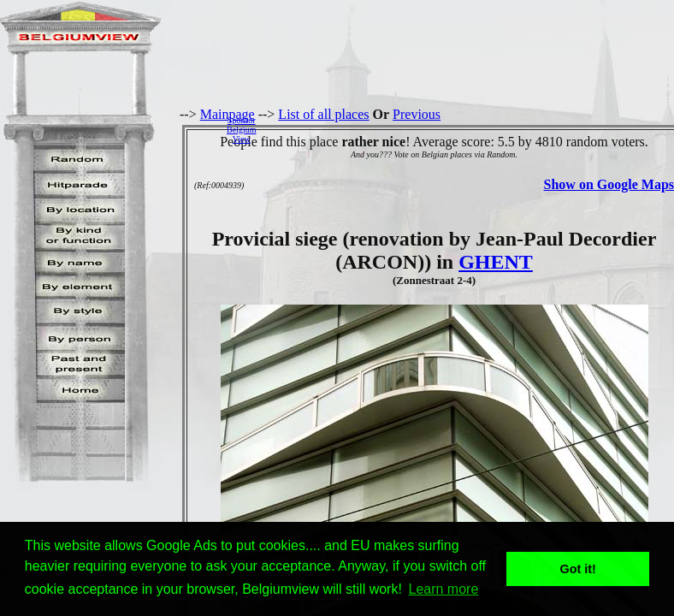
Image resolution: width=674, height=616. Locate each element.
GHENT (496, 262)
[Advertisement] (470, 129)
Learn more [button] (444, 589)
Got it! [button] (578, 569)
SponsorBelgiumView (241, 130)
